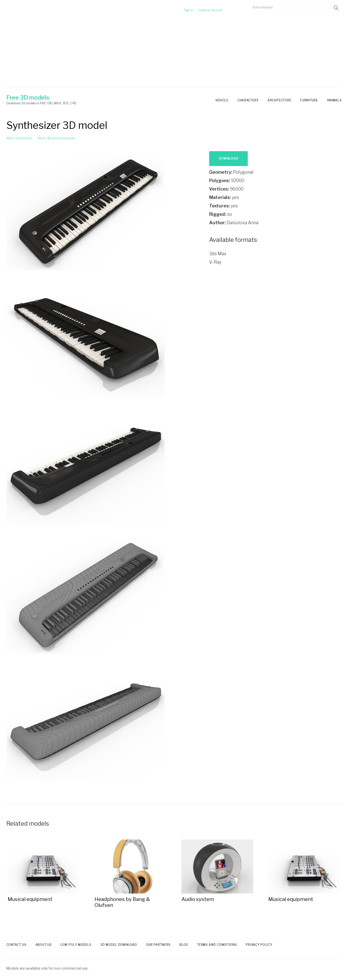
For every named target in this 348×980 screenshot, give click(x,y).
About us (44, 945)
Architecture (279, 100)
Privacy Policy (259, 945)
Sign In (182, 8)
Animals (334, 100)
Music (42, 138)
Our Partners (158, 945)
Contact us (16, 945)
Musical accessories (61, 138)
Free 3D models (28, 98)
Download (229, 158)
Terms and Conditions (217, 945)
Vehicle (222, 100)
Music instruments (19, 138)
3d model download (119, 945)
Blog (184, 945)
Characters (248, 100)
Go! (337, 8)
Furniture (309, 100)
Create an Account (204, 8)
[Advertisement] (174, 53)
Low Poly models (76, 945)
